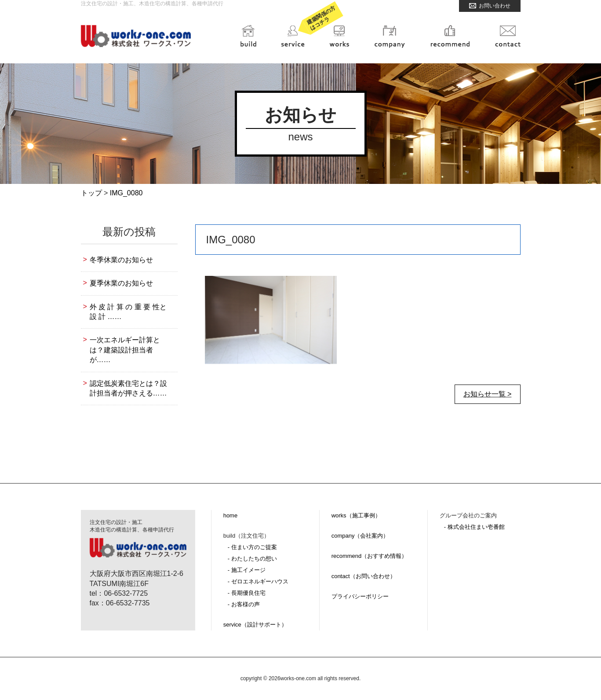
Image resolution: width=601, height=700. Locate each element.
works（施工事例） (356, 515)
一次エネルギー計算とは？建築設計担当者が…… (125, 350)
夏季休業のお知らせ (121, 283)
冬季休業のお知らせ (121, 260)
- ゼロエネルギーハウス (258, 581)
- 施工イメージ (247, 570)
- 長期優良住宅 (247, 593)
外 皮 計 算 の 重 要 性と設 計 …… (128, 312)
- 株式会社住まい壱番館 (474, 527)
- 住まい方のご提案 (252, 547)
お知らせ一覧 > (488, 394)
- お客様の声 (244, 604)
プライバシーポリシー (360, 596)
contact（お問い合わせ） (364, 576)
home (231, 515)
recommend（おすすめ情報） (370, 556)
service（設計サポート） (255, 625)
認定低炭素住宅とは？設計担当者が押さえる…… (128, 388)
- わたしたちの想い (252, 559)
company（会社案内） (360, 536)
